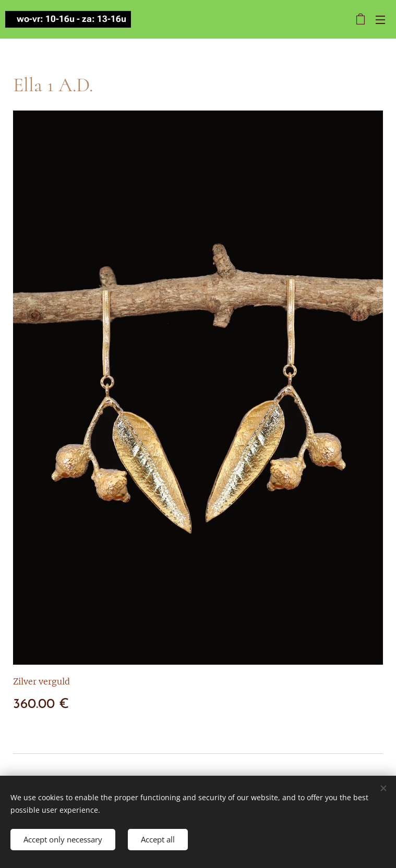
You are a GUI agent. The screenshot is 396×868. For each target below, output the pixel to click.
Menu (380, 20)
